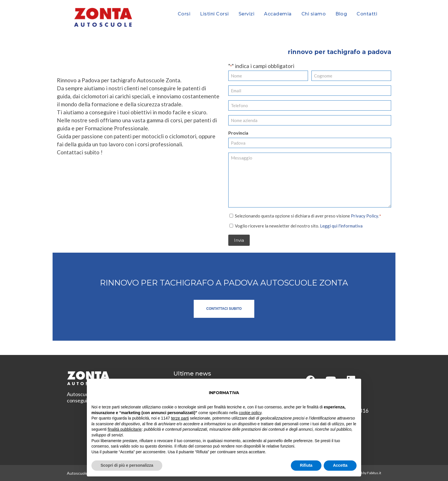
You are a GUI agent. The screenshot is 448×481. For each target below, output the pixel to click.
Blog (341, 14)
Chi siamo (314, 14)
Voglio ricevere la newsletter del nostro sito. (299, 225)
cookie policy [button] (250, 413)
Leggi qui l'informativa (341, 225)
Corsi (184, 14)
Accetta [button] (340, 465)
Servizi (247, 14)
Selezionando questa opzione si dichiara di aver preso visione (308, 215)
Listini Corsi (214, 14)
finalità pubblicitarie (125, 429)
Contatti (367, 14)
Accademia (278, 14)
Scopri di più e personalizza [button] (127, 465)
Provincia (238, 133)
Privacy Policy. (365, 215)
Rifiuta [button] (306, 465)
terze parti (180, 418)
